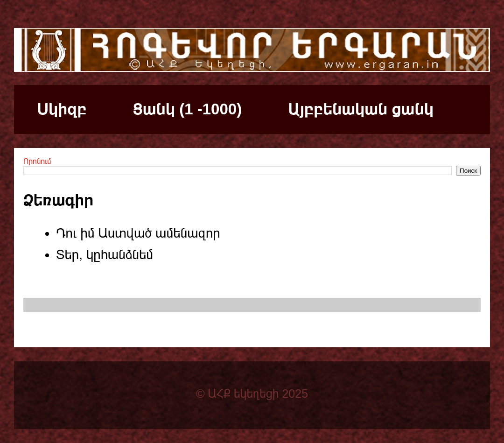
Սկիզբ (62, 109)
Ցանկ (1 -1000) (187, 109)
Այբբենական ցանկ (361, 109)
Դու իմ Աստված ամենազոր (138, 233)
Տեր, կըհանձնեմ (105, 255)
